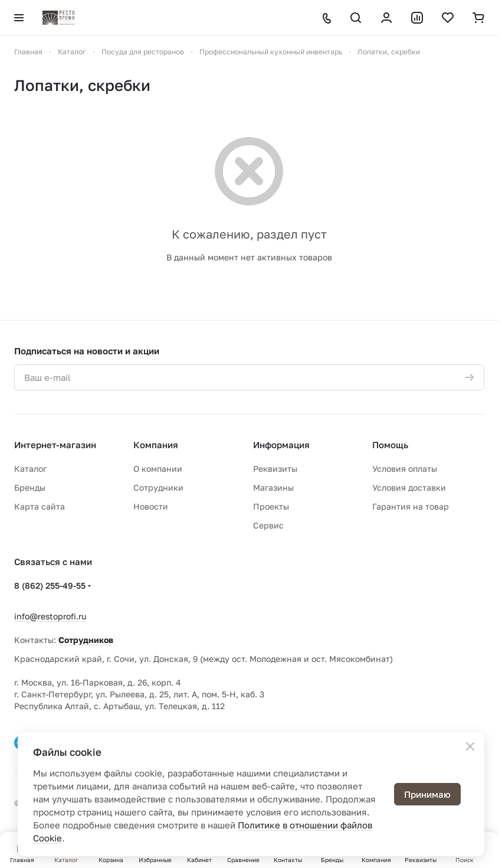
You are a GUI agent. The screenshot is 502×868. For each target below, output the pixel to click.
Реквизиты (275, 469)
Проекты (271, 506)
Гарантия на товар (411, 506)
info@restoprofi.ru (50, 616)
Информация (281, 445)
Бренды (30, 487)
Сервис (268, 525)
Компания (156, 445)
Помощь (390, 445)
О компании (158, 469)
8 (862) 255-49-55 (50, 585)
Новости (151, 506)
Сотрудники (158, 487)
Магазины (273, 487)
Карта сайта (40, 506)
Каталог (30, 469)
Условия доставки (409, 487)
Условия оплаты (405, 469)
